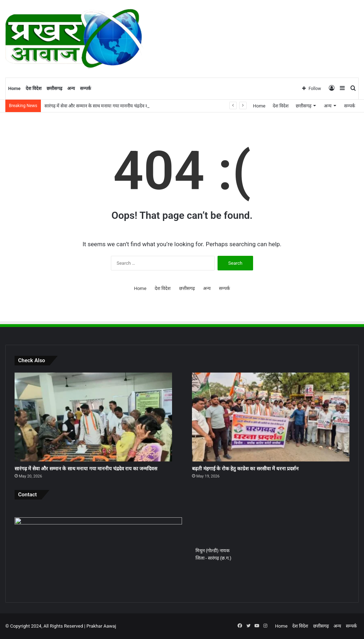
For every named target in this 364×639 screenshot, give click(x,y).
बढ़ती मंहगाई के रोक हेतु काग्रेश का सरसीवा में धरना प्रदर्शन (245, 469)
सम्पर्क (85, 88)
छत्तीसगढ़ (54, 88)
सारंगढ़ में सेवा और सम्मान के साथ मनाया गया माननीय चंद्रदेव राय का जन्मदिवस (86, 469)
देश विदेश (34, 88)
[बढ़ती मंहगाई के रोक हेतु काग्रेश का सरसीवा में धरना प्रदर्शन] (271, 417)
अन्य (71, 88)
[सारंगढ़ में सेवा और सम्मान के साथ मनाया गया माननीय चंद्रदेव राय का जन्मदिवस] (93, 417)
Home (14, 88)
